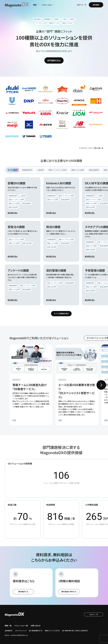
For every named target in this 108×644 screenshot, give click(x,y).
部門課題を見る (54, 60)
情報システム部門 (78, 170)
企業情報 (8, 631)
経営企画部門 (94, 170)
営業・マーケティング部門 (58, 170)
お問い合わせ (36, 626)
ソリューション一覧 (21, 626)
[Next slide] (101, 385)
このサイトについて (21, 631)
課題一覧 (8, 626)
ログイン (81, 5)
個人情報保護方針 (35, 631)
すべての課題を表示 (61, 314)
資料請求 (96, 5)
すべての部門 (13, 170)
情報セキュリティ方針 (51, 631)
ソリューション (48, 5)
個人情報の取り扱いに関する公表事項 (74, 631)
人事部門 (40, 170)
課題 (36, 5)
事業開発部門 (27, 170)
